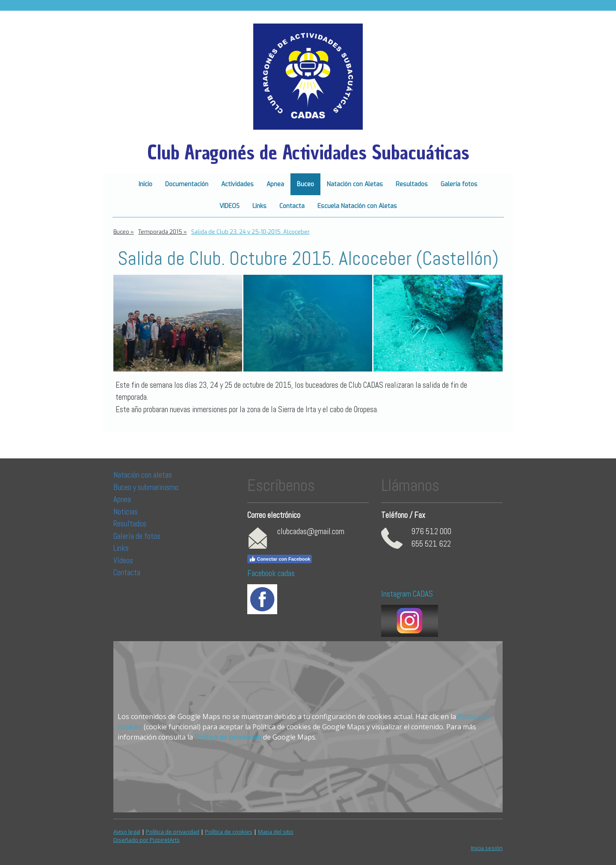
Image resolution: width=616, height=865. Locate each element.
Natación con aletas (143, 475)
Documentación (187, 184)
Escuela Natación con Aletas (357, 206)
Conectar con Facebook (280, 559)
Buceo (305, 184)
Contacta (292, 206)
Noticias (126, 512)
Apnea (275, 184)
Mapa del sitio (276, 832)
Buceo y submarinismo (146, 487)
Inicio (145, 184)
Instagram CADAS (407, 594)
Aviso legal (127, 832)
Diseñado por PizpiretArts (147, 840)
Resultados (412, 184)
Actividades (237, 184)
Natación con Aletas (355, 184)
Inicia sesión (487, 848)
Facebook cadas (271, 573)
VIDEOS (230, 206)
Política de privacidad (228, 737)
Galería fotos (459, 184)
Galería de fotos (137, 536)
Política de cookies (229, 832)
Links (259, 206)
